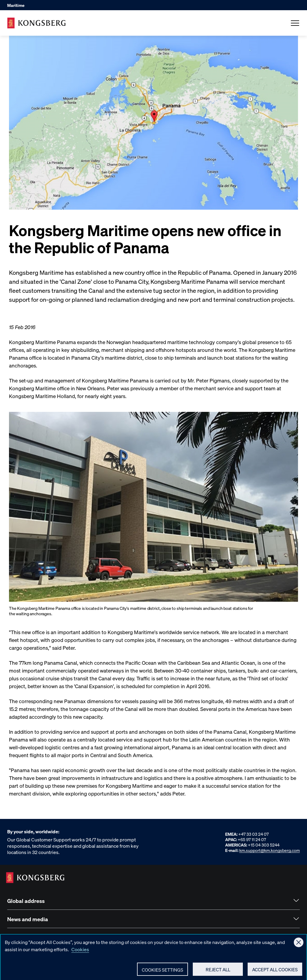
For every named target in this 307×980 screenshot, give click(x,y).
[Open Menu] (295, 23)
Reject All (218, 972)
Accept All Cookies (275, 972)
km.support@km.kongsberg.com (270, 850)
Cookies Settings (162, 972)
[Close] (299, 945)
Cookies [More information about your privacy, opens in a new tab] (80, 951)
